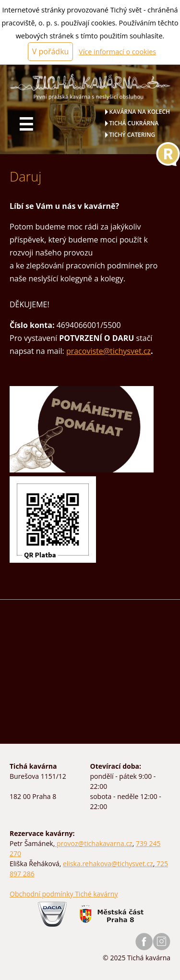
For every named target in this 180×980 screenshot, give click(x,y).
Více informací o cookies (117, 52)
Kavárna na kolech (140, 112)
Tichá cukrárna (134, 123)
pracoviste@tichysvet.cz (108, 351)
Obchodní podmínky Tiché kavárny (64, 894)
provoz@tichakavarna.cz (93, 843)
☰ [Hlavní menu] (26, 124)
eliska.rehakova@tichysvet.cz (108, 864)
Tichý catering (132, 135)
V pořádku (51, 51)
